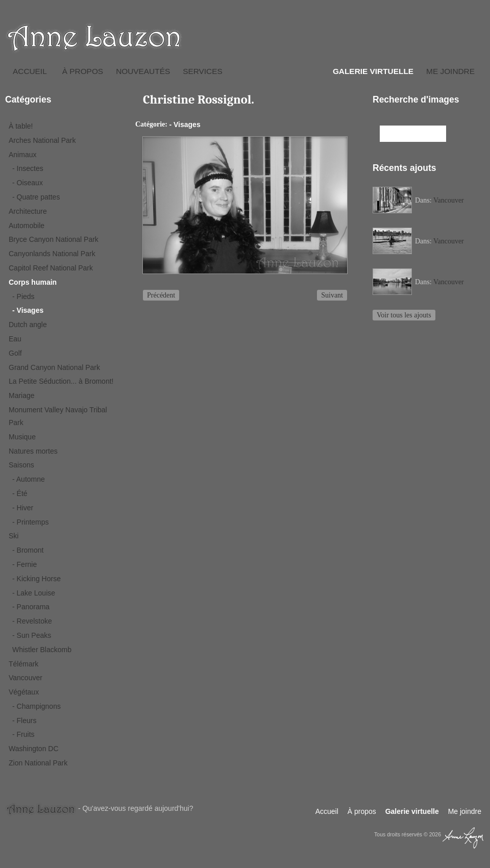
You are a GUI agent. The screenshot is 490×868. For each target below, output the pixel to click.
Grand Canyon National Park (54, 367)
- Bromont (28, 550)
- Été (20, 493)
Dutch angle (28, 325)
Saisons (21, 465)
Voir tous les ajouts (404, 315)
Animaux (22, 155)
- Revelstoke (32, 621)
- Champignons (36, 706)
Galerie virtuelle (373, 71)
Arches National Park (42, 140)
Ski (14, 536)
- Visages (28, 310)
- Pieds (23, 296)
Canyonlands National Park (52, 254)
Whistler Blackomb (42, 650)
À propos (83, 71)
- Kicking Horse (36, 579)
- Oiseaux (28, 183)
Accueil (30, 71)
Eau (15, 339)
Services (203, 71)
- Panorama (31, 607)
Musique (22, 437)
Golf (15, 353)
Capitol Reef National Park (51, 268)
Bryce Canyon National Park (54, 239)
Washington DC (34, 749)
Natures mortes (33, 451)
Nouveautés (143, 71)
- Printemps (31, 522)
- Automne (29, 479)
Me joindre (450, 71)
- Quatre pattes (36, 197)
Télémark (23, 664)
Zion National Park (38, 763)
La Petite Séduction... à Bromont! (61, 381)
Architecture (28, 211)
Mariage (22, 395)
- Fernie (24, 564)
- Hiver (23, 508)
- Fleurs (24, 721)
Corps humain (33, 282)
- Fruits (23, 734)
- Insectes (28, 168)
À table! (21, 126)
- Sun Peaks (32, 635)
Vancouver (26, 678)
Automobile (27, 226)
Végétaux (24, 692)
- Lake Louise (34, 593)
